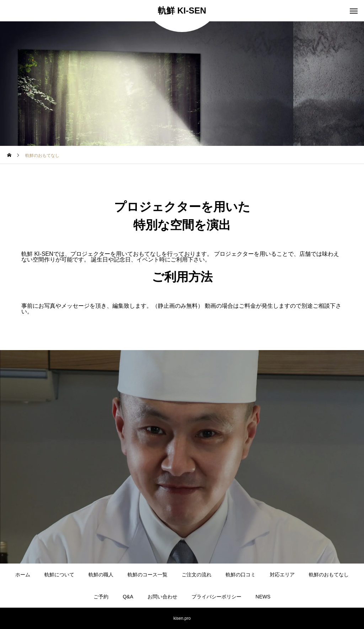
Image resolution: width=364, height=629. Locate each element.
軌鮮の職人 (101, 575)
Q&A (128, 597)
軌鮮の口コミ (241, 575)
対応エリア (282, 575)
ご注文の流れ (197, 575)
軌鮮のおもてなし (329, 575)
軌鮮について (59, 575)
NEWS (263, 597)
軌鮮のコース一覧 (148, 575)
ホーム (23, 575)
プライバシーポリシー (216, 597)
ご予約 (101, 597)
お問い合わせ (162, 597)
